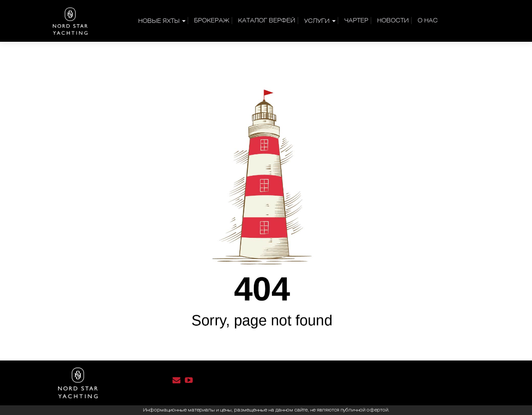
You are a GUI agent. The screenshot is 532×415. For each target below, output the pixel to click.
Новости (393, 21)
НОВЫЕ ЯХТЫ (159, 21)
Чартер (356, 21)
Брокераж (212, 21)
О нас (428, 21)
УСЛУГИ (317, 21)
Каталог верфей (267, 21)
